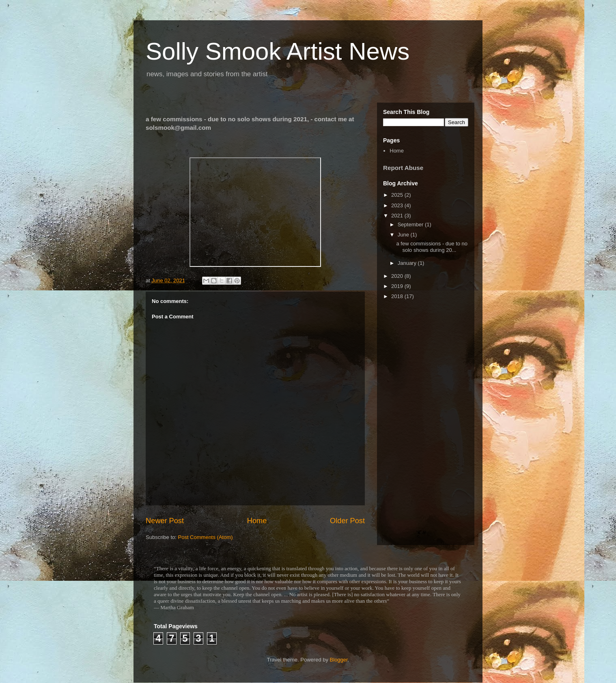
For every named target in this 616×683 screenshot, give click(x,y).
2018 (398, 296)
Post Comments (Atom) (206, 537)
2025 (398, 195)
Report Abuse (403, 168)
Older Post (347, 521)
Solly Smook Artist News (278, 51)
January (408, 263)
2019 (398, 286)
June (404, 235)
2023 (398, 205)
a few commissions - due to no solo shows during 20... (432, 247)
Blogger (339, 660)
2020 (398, 276)
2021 (398, 216)
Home (257, 521)
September (411, 224)
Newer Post (165, 521)
